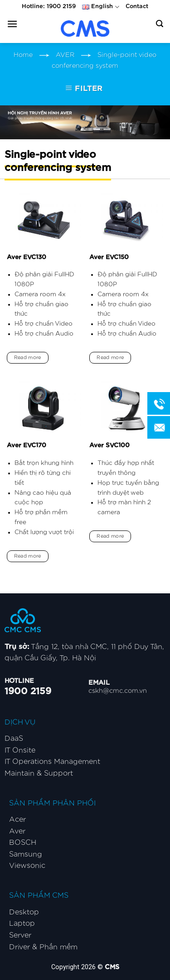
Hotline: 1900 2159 (49, 7)
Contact (137, 7)
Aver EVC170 (27, 445)
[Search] (160, 24)
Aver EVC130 (27, 257)
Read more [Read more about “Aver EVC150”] (110, 357)
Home (23, 55)
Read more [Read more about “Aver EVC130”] (28, 357)
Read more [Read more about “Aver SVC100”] (110, 536)
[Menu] (12, 24)
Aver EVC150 (109, 257)
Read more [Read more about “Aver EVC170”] (28, 556)
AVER (65, 55)
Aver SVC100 (109, 445)
